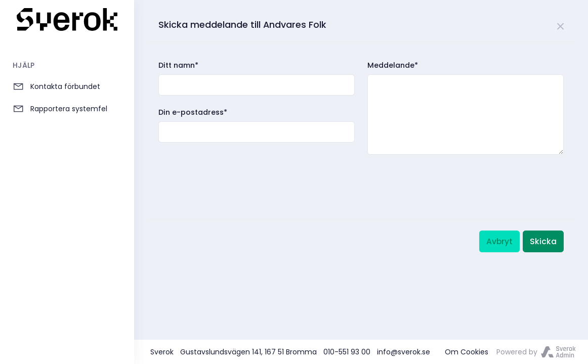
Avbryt (499, 241)
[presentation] (235, 176)
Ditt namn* (178, 65)
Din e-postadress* (193, 112)
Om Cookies (467, 352)
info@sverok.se (404, 352)
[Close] (561, 25)
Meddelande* (393, 65)
